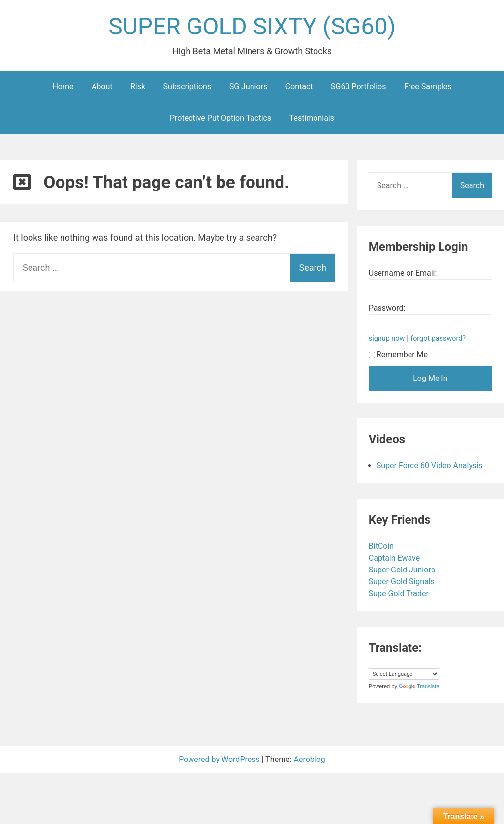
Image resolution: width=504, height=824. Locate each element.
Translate (419, 686)
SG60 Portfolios (358, 86)
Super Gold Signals (403, 582)
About (102, 86)
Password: (387, 308)
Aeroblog (310, 759)
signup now (387, 338)
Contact (299, 86)
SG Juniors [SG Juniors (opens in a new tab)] (249, 86)
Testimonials (312, 118)
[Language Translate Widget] (404, 674)
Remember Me (398, 355)
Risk (138, 86)
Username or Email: (403, 273)
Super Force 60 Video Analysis (430, 465)
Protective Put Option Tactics (220, 118)
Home (63, 86)
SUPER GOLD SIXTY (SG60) (252, 26)
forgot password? (438, 338)
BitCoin (382, 546)
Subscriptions (188, 86)
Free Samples (428, 86)
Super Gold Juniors (403, 570)
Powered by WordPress (220, 759)
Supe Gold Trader (400, 593)
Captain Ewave (395, 558)
